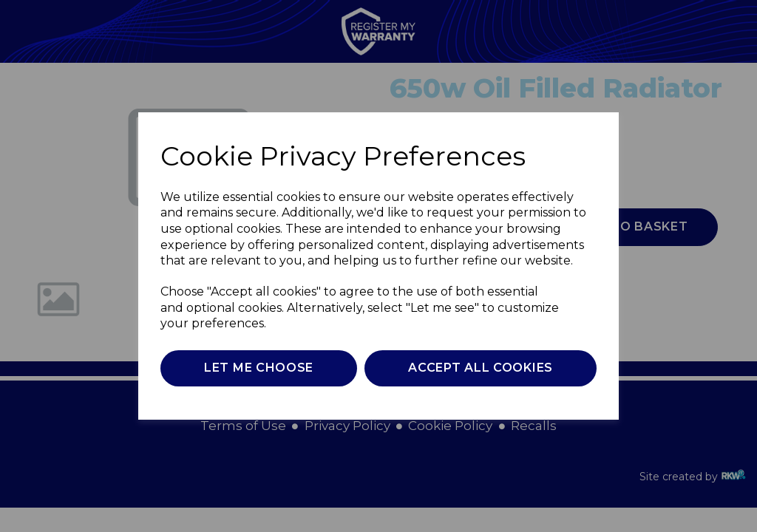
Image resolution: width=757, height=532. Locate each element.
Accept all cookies (481, 368)
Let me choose (259, 368)
